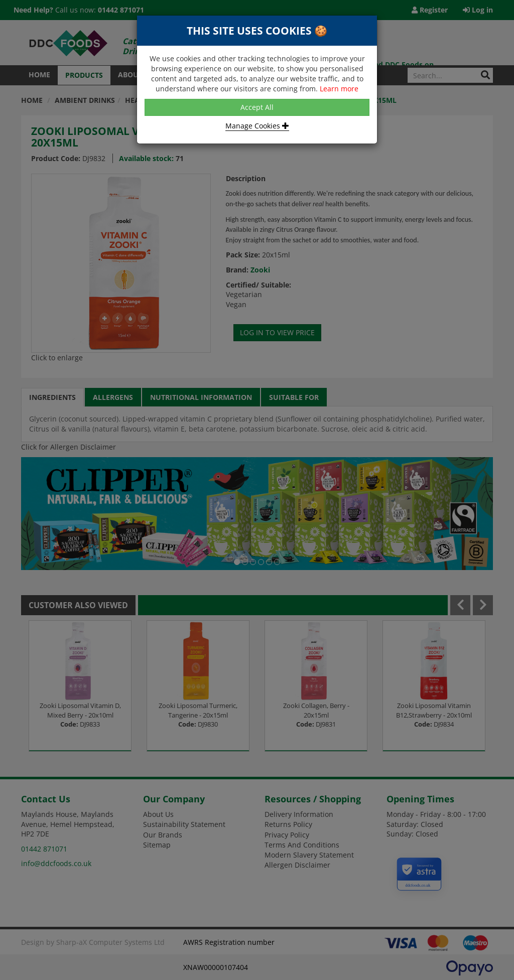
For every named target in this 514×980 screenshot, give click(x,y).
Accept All (257, 107)
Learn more (339, 89)
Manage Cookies (257, 126)
